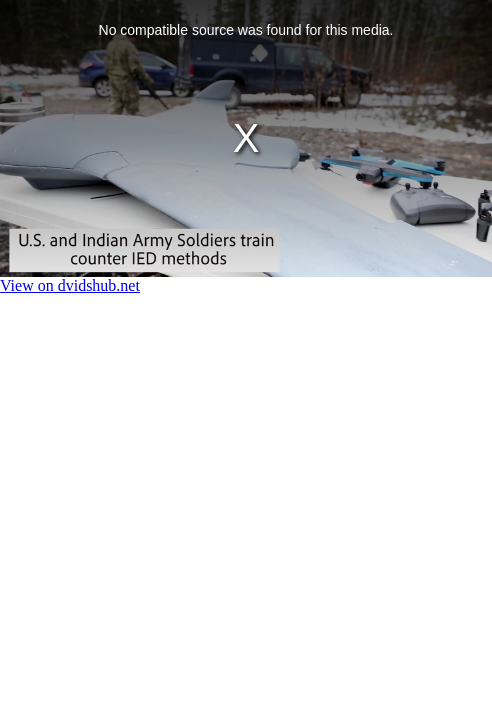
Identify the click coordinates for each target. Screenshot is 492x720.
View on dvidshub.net (70, 285)
